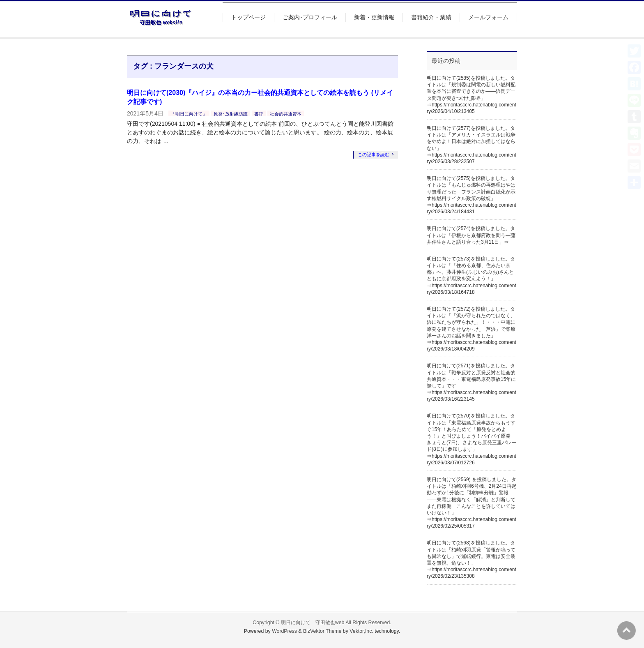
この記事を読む (374, 155)
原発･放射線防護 (231, 114)
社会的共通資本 (286, 114)
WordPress (284, 631)
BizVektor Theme (322, 631)
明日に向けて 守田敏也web (313, 623)
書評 (259, 114)
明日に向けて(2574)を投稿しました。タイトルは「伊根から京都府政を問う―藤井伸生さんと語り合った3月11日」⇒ (471, 235)
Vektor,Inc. (361, 631)
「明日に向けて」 (189, 114)
